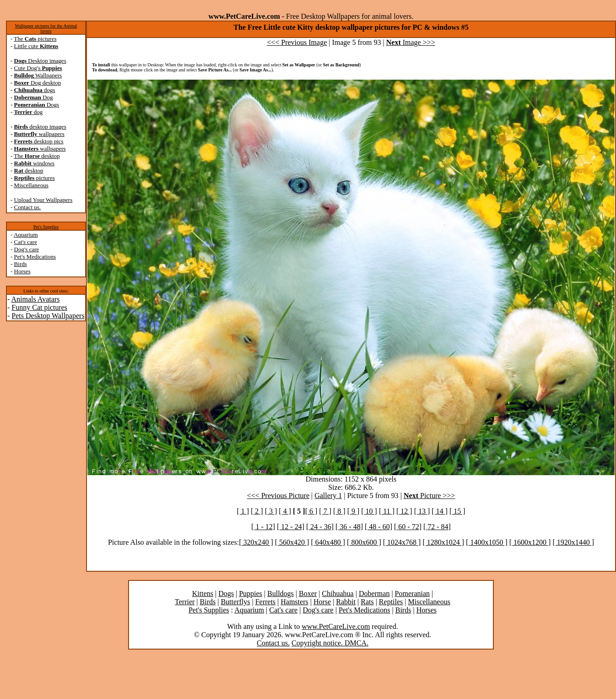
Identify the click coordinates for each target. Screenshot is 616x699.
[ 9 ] (354, 511)
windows (35, 163)
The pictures (35, 39)
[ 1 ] (243, 511)
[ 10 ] (369, 511)
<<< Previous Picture (278, 496)
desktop (29, 171)
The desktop (37, 156)
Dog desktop (38, 83)
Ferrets (265, 602)
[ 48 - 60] (378, 527)
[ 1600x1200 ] (530, 542)
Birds (21, 264)
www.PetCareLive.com (336, 626)
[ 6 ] (311, 511)
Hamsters (294, 602)
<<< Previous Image (297, 42)
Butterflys (235, 602)
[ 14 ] (440, 511)
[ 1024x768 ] (402, 542)
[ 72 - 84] (437, 527)
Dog (34, 97)
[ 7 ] (325, 511)
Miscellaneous (31, 185)
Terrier (185, 602)
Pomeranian (412, 593)
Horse (322, 602)
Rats (367, 602)
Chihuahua (338, 593)
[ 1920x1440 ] (573, 542)
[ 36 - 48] (349, 527)
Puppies (251, 593)
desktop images (40, 127)
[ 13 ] (422, 511)
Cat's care (26, 242)
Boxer (308, 593)
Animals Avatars (35, 299)
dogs (35, 90)
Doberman (374, 593)
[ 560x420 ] (292, 542)
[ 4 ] (285, 511)
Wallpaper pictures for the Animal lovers (46, 28)
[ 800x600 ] (364, 542)
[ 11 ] (387, 511)
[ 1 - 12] (263, 527)
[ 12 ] (404, 511)
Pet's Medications (35, 257)
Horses (22, 271)
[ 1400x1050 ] (487, 542)
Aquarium (26, 235)
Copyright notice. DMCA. (330, 643)
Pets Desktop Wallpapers (48, 316)
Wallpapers (38, 75)
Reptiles (391, 602)
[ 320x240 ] (256, 542)
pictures (35, 178)
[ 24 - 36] (320, 527)
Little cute (36, 46)
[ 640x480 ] (328, 542)
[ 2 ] (257, 511)
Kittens (203, 593)
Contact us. (28, 207)
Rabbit (346, 602)
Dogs (37, 105)
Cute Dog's (38, 68)
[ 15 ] (457, 511)
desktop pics (39, 141)
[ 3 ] (271, 511)
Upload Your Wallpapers (43, 200)
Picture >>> (429, 496)
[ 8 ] (339, 511)
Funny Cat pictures (39, 307)
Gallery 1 (328, 496)
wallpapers (39, 134)
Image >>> (411, 42)
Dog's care (27, 249)
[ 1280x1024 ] (443, 542)
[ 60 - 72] (408, 527)
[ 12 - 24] (291, 527)
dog (29, 112)
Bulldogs (281, 593)
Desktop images (40, 61)
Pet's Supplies (46, 227)
